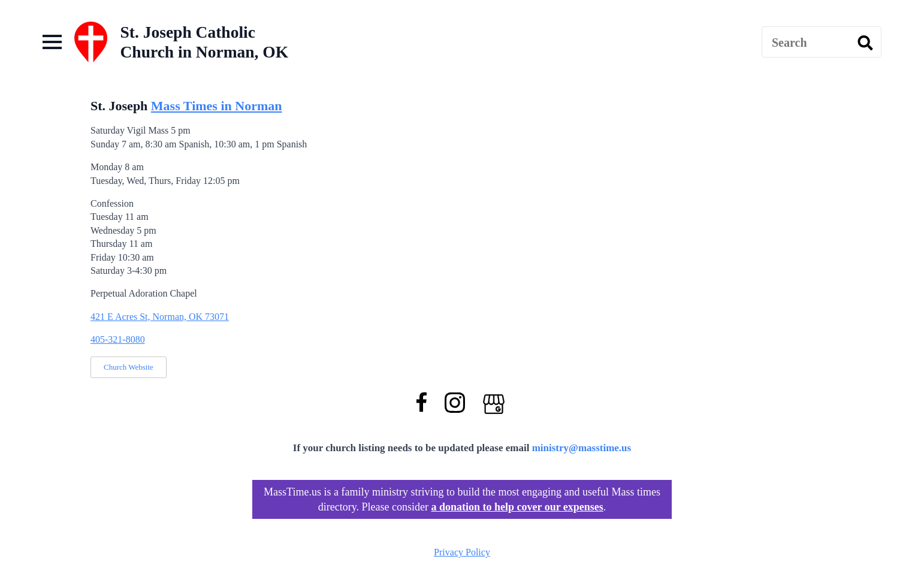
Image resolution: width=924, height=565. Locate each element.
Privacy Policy (462, 552)
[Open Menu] (52, 42)
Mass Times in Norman (217, 106)
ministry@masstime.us (582, 448)
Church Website (129, 367)
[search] (865, 43)
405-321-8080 (118, 339)
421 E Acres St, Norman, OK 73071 (160, 317)
